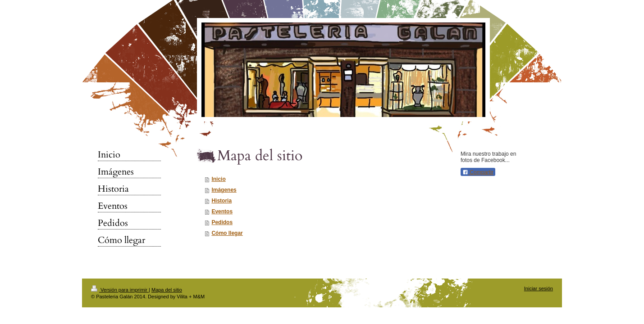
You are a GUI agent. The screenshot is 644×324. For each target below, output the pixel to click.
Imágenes (224, 190)
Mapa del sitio (167, 290)
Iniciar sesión (539, 288)
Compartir (478, 172)
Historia (222, 201)
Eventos (222, 211)
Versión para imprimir (120, 290)
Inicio (218, 179)
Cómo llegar (227, 233)
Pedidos (222, 222)
